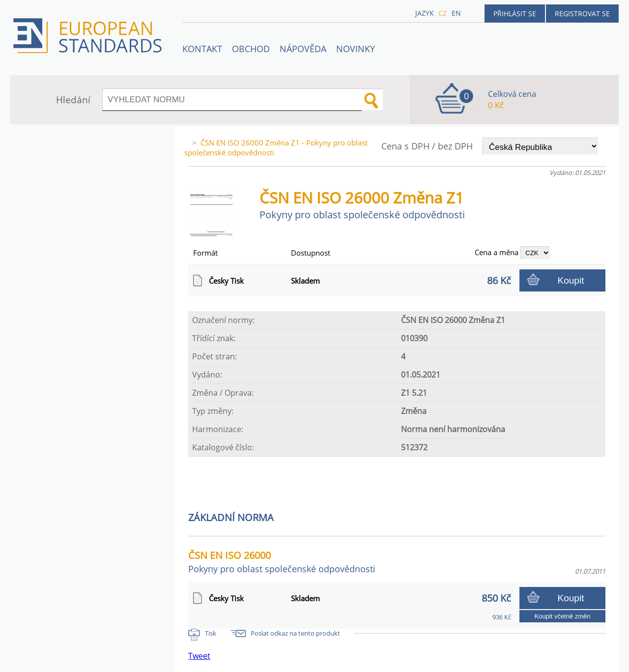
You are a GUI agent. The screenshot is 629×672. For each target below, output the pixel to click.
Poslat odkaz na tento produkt (295, 633)
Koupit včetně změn (562, 616)
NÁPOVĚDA (303, 49)
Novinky (356, 49)
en (456, 13)
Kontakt (202, 49)
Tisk (211, 633)
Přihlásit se (515, 14)
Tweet (199, 656)
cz (443, 13)
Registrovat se (582, 14)
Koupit (571, 280)
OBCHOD (251, 49)
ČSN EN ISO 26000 (282, 562)
